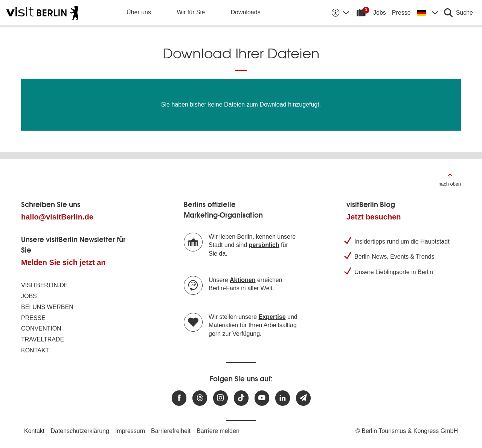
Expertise (272, 317)
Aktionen (243, 280)
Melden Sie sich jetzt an (63, 262)
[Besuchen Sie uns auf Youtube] (262, 398)
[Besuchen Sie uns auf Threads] (200, 398)
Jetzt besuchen (374, 217)
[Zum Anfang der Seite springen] (450, 179)
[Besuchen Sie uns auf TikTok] (241, 398)
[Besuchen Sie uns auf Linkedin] (283, 398)
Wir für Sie (191, 12)
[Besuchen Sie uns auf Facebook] (179, 398)
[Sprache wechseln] (427, 12)
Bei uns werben (47, 307)
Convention (41, 328)
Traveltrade (43, 339)
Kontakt (35, 350)
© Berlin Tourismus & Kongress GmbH (407, 431)
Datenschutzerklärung (80, 431)
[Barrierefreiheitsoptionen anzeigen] (340, 12)
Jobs (380, 13)
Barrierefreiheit (171, 431)
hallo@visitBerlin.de (57, 217)
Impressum (130, 431)
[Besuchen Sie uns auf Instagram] (220, 398)
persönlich (264, 245)
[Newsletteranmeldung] (303, 398)
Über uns (139, 12)
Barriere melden (218, 431)
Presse (401, 13)
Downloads (246, 12)
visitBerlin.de (44, 285)
